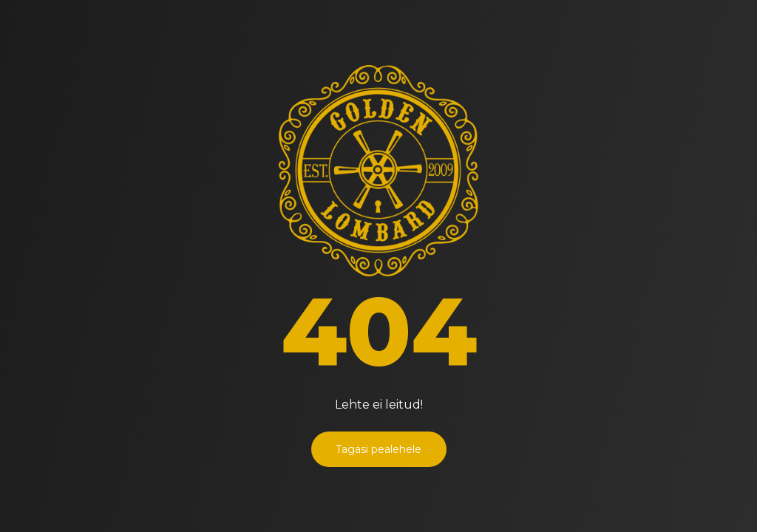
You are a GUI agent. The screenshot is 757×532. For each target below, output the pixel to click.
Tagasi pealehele (378, 449)
